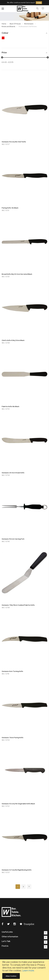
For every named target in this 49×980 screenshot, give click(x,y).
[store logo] (23, 9)
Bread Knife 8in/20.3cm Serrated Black (17, 274)
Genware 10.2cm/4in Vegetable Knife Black (18, 804)
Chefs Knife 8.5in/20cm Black (13, 340)
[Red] (4, 38)
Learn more (28, 970)
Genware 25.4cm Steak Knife (13, 473)
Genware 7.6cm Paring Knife (13, 738)
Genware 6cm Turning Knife (12, 671)
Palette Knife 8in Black (10, 406)
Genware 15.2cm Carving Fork (13, 539)
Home (4, 24)
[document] (24, 970)
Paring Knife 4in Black (10, 208)
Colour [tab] (5, 33)
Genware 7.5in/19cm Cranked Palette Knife (18, 605)
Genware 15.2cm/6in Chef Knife (14, 142)
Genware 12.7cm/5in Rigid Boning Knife (17, 870)
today (39, 3)
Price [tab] (4, 53)
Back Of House (15, 24)
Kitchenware (29, 24)
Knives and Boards (9, 26)
